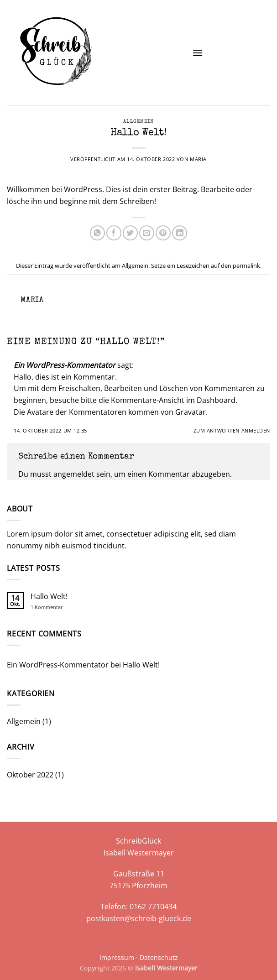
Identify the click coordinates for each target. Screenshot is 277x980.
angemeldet (74, 474)
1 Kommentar (53, 607)
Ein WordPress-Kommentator (65, 365)
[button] (198, 53)
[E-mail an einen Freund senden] (147, 233)
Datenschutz (159, 957)
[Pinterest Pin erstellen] (163, 233)
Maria (198, 159)
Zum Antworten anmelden (232, 430)
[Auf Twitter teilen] (130, 233)
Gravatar (191, 412)
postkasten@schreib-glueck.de (139, 918)
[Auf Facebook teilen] (114, 233)
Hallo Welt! (49, 597)
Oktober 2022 (30, 775)
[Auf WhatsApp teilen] (97, 233)
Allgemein (138, 122)
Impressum (117, 957)
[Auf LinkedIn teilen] (180, 233)
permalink (246, 266)
